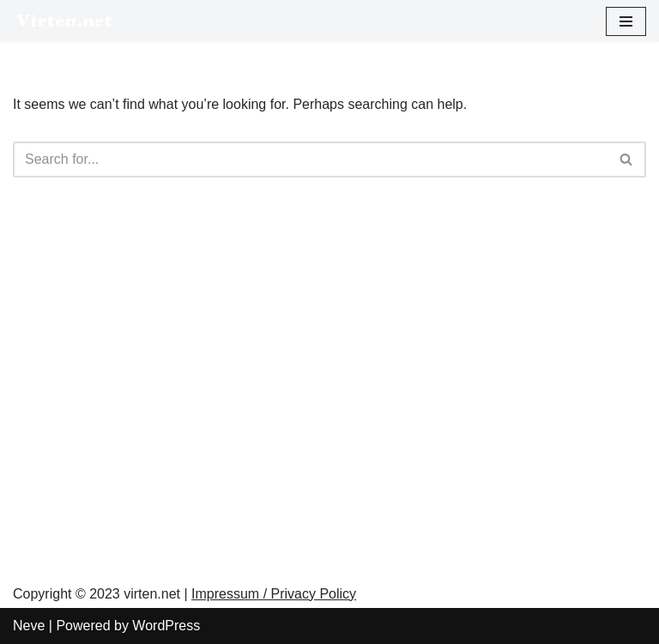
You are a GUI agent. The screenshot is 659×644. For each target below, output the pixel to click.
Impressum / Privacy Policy (274, 594)
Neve (29, 626)
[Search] (310, 159)
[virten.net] (64, 21)
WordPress (166, 626)
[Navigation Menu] (626, 21)
